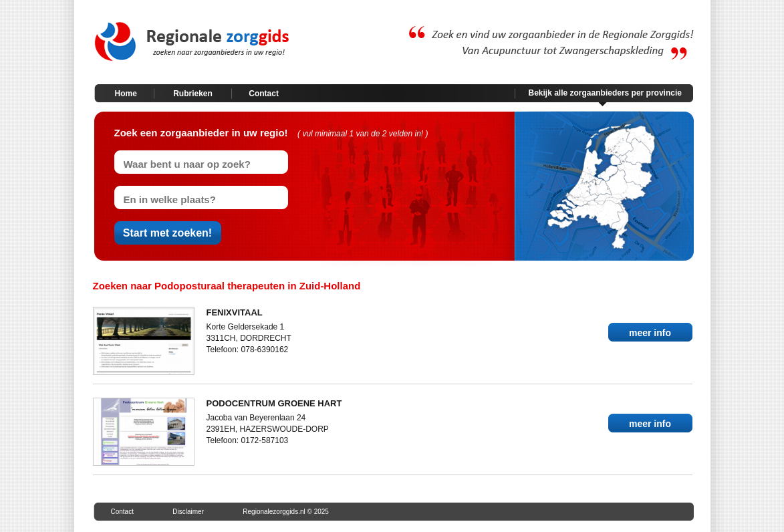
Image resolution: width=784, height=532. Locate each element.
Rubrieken (193, 94)
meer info (650, 333)
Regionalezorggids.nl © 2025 (286, 512)
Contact (264, 94)
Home (126, 94)
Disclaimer (188, 512)
